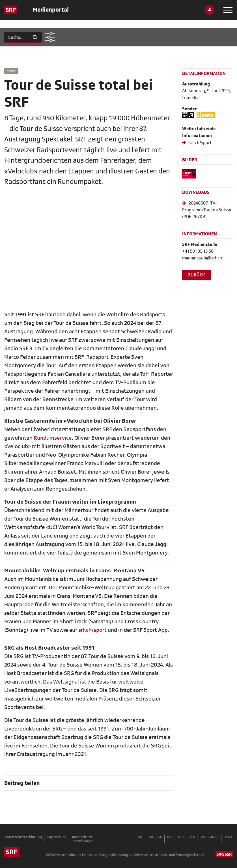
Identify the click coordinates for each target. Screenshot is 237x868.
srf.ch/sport (92, 630)
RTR (192, 837)
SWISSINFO (209, 837)
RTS (170, 837)
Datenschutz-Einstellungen (82, 839)
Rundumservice (53, 438)
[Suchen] (16, 37)
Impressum (56, 837)
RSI (181, 837)
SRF (140, 837)
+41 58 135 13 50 (198, 251)
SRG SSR (155, 837)
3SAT (228, 837)
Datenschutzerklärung (23, 837)
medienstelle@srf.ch (202, 258)
